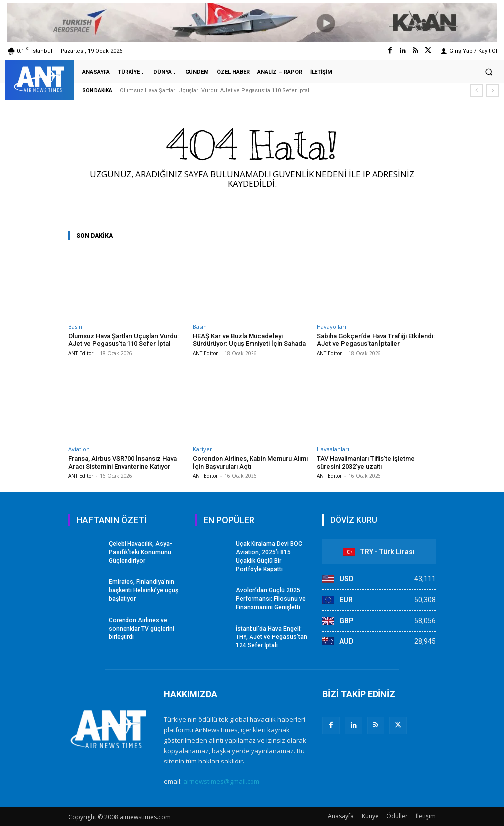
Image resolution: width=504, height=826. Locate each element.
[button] (489, 72)
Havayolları (332, 327)
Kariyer (203, 449)
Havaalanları (333, 449)
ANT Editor (81, 353)
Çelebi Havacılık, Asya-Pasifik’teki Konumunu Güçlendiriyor (140, 552)
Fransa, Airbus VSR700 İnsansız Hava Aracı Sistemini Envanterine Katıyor (123, 463)
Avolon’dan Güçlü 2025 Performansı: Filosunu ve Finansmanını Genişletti (270, 598)
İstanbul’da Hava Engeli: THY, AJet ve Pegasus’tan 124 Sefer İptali (271, 636)
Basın (75, 327)
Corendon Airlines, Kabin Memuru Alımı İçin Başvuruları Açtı (250, 463)
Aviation (79, 449)
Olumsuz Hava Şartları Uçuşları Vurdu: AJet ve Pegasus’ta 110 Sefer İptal (214, 91)
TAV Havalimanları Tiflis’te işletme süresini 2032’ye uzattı (366, 463)
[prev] (476, 91)
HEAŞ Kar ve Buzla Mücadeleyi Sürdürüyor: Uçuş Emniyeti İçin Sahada (249, 340)
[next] (492, 91)
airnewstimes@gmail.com (221, 781)
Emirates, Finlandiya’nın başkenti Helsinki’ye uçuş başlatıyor (143, 590)
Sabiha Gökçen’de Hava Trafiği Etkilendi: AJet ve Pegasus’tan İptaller (376, 340)
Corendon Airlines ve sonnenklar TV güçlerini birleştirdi (141, 628)
